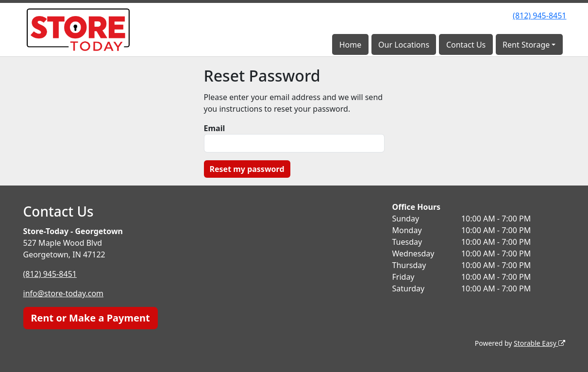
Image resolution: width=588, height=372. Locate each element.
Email (215, 128)
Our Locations (404, 45)
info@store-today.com (64, 293)
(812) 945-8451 (539, 16)
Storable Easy (539, 343)
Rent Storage (526, 45)
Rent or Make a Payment (91, 318)
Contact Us (466, 45)
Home (351, 45)
